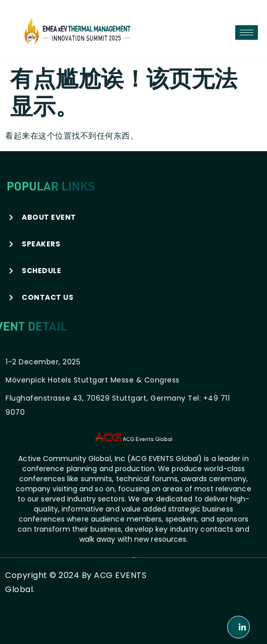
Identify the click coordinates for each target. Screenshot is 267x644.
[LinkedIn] (238, 627)
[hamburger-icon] (247, 33)
